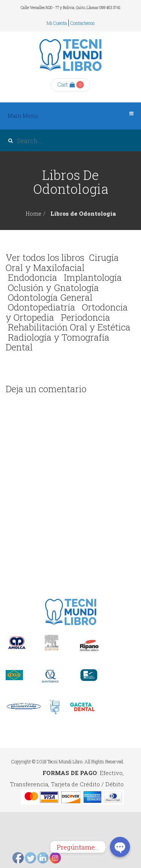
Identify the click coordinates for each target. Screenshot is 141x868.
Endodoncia (33, 277)
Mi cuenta (57, 23)
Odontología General (50, 297)
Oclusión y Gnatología (53, 288)
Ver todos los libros (45, 257)
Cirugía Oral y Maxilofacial (62, 262)
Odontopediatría (42, 307)
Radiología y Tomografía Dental (58, 342)
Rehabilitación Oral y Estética (69, 327)
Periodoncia (86, 317)
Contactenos (83, 23)
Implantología (93, 277)
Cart (66, 85)
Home (33, 214)
